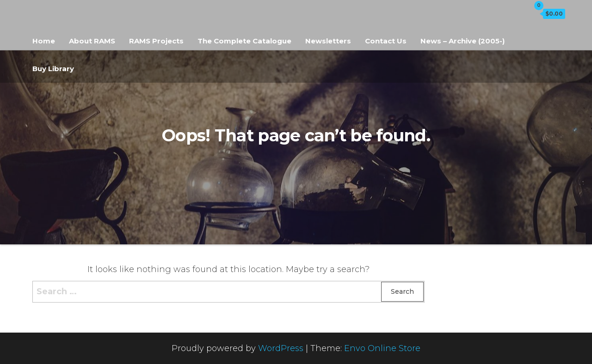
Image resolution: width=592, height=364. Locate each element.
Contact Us (386, 41)
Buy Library (53, 69)
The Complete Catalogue (244, 41)
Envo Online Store (382, 348)
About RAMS (92, 41)
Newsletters (328, 41)
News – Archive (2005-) (462, 41)
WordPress (281, 348)
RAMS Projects (156, 41)
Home (44, 41)
